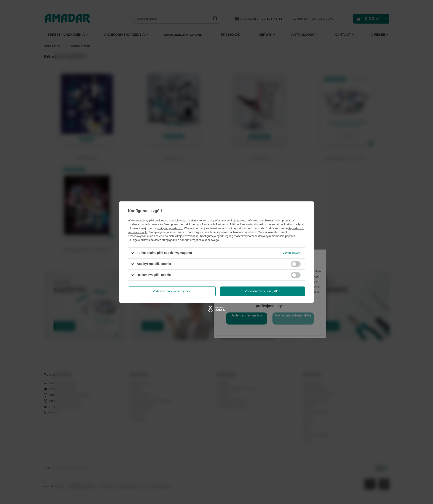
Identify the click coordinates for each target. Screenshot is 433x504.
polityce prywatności (170, 228)
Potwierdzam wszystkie (262, 291)
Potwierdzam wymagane (172, 291)
